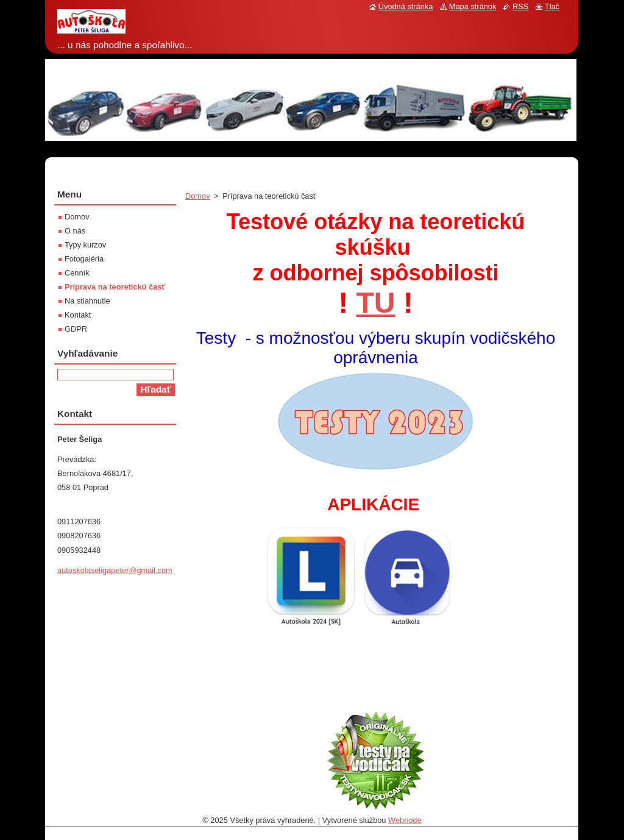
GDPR (76, 329)
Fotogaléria (84, 259)
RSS (520, 6)
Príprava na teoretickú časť (115, 287)
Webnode (405, 820)
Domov (198, 196)
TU (376, 303)
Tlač (552, 6)
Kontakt (78, 315)
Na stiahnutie (87, 301)
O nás (75, 231)
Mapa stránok (473, 6)
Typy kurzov (85, 245)
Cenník (77, 273)
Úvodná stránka (406, 6)
